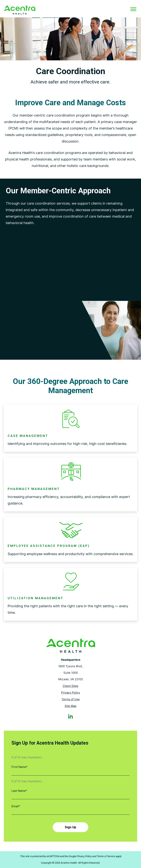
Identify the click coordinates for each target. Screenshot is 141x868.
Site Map (70, 706)
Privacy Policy (71, 693)
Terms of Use (71, 699)
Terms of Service (106, 856)
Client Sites (70, 686)
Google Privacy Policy (80, 856)
